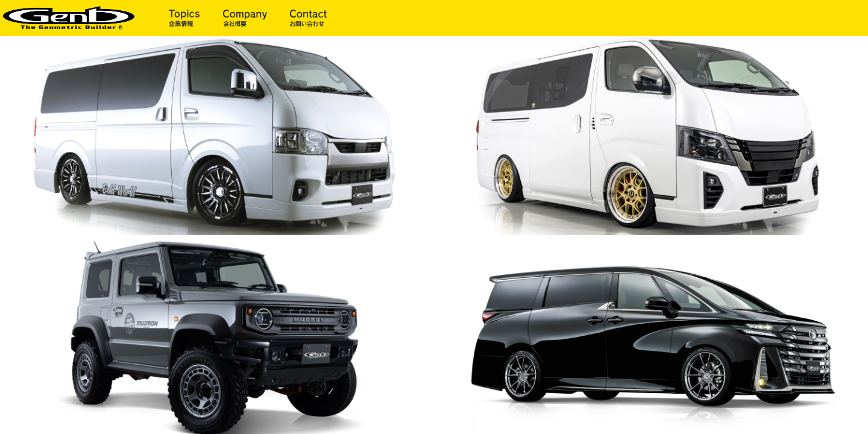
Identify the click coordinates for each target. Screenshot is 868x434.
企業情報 (196, 18)
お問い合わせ (309, 18)
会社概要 (256, 18)
